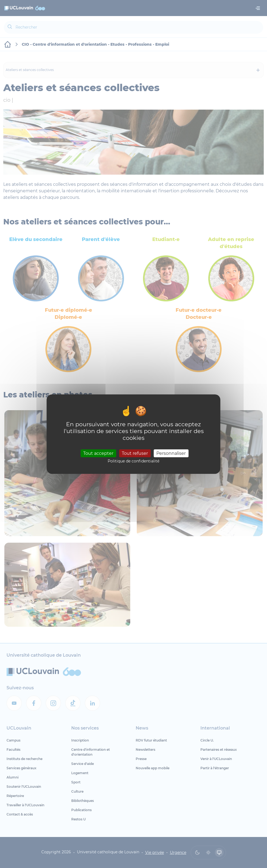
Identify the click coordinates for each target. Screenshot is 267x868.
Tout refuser (135, 453)
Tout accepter (98, 453)
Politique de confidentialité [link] (133, 461)
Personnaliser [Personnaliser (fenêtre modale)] (171, 453)
